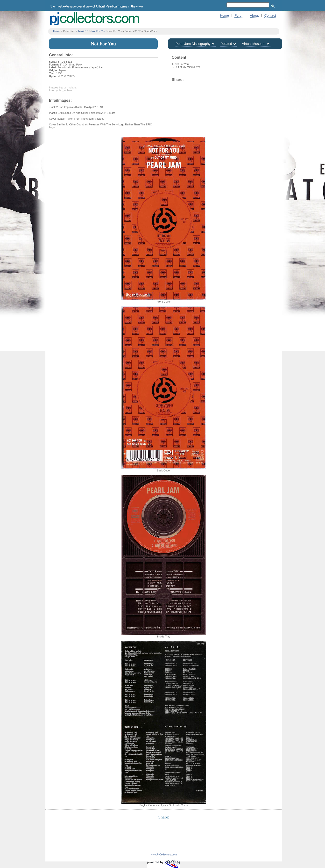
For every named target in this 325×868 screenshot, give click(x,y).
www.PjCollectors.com (164, 854)
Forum (239, 15)
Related (226, 44)
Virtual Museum (254, 44)
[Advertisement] (164, 839)
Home (224, 15)
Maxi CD (83, 31)
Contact (270, 15)
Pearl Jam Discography (193, 44)
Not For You (99, 31)
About (254, 15)
